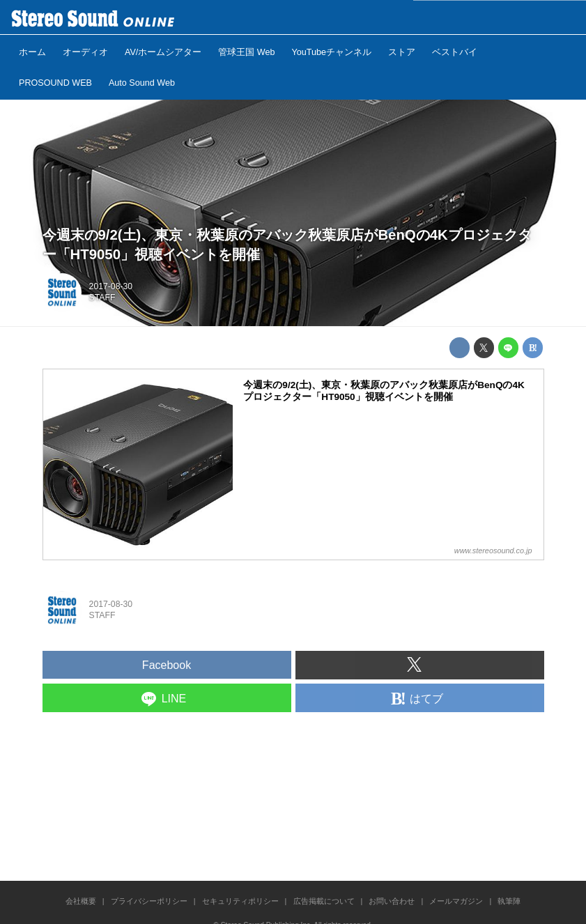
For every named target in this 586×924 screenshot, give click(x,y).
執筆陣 (509, 901)
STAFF (102, 298)
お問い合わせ (392, 901)
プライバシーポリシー (149, 901)
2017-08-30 (111, 286)
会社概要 (81, 901)
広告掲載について (324, 901)
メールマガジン (456, 901)
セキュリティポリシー (240, 901)
